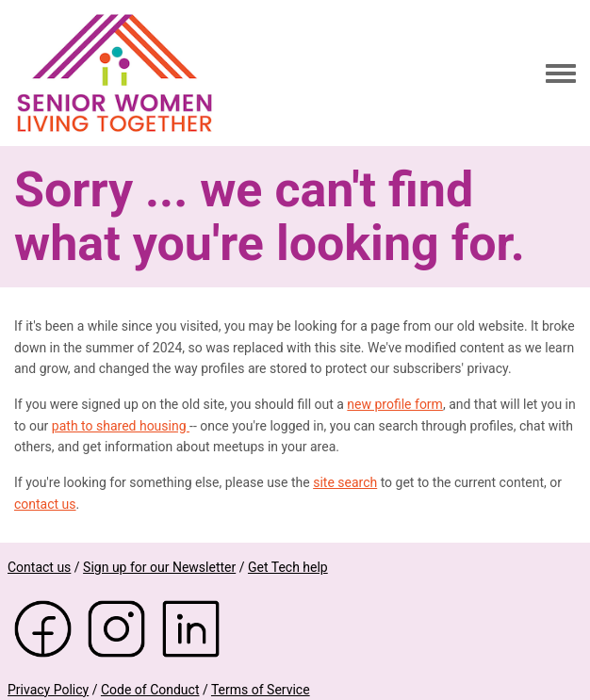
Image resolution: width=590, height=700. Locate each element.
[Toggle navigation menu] (561, 74)
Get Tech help (288, 567)
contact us (45, 504)
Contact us (39, 567)
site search (345, 482)
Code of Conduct (150, 690)
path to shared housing (121, 426)
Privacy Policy (48, 690)
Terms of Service (261, 690)
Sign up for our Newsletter (159, 567)
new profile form (395, 404)
